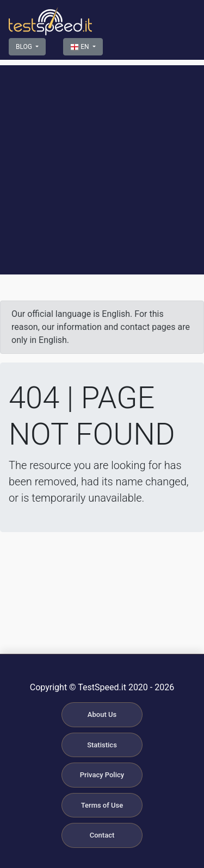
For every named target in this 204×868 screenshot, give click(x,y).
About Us (102, 714)
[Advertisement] (102, 167)
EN (80, 47)
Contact (102, 835)
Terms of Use (102, 805)
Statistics (102, 745)
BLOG (25, 47)
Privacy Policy (102, 775)
